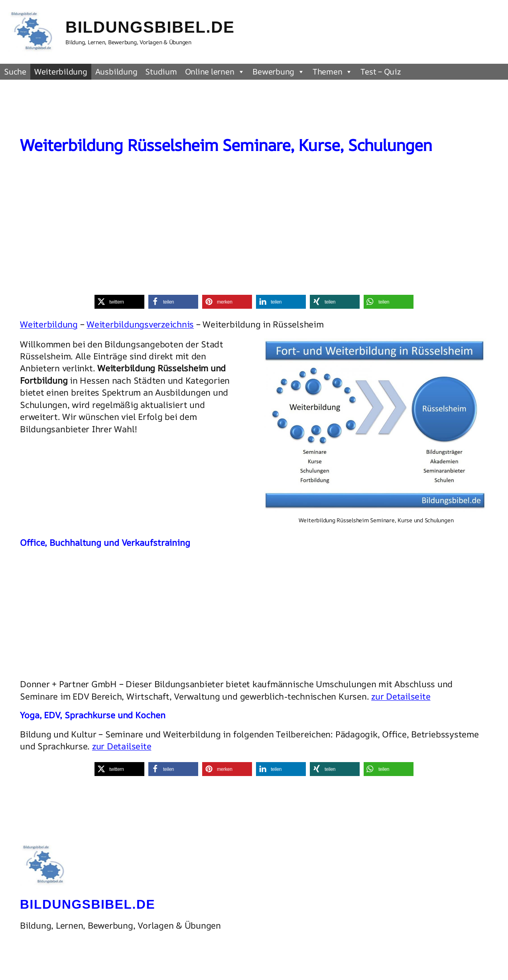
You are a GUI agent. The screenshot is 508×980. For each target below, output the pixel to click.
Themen (333, 72)
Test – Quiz (380, 72)
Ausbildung (116, 72)
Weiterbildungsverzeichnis (140, 324)
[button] (119, 302)
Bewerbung (279, 72)
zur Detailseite (401, 696)
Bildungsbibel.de (150, 27)
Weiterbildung (61, 72)
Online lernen (215, 72)
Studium (161, 72)
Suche (15, 72)
